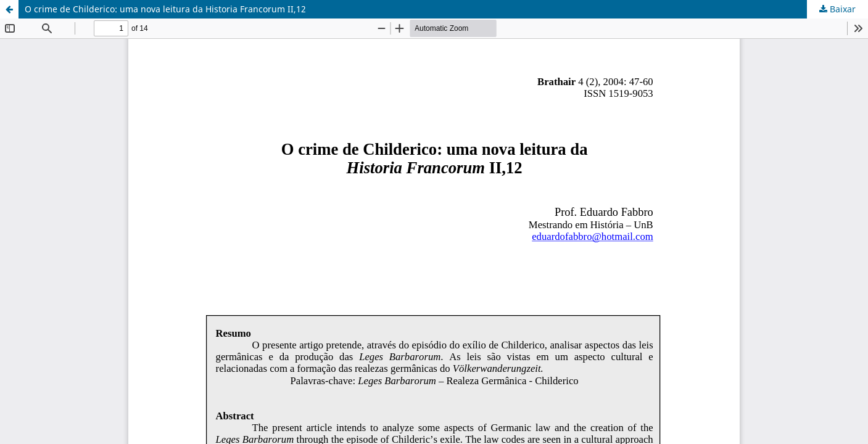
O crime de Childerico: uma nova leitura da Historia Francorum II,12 (165, 9)
